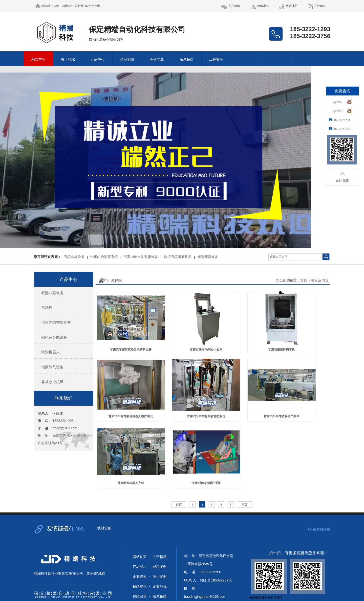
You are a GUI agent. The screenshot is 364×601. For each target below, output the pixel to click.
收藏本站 (263, 6)
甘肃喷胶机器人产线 (131, 483)
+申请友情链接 (319, 529)
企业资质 (140, 577)
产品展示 (140, 567)
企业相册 (127, 59)
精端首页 (38, 59)
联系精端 (187, 59)
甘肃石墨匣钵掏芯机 (281, 349)
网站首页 (140, 557)
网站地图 (292, 6)
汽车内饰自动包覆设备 (141, 257)
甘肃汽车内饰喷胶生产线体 (281, 416)
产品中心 (98, 59)
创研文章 (157, 59)
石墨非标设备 (74, 257)
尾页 (244, 505)
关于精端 (68, 59)
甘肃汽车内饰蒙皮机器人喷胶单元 (131, 416)
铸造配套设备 (208, 257)
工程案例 (216, 59)
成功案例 (160, 567)
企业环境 (160, 586)
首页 (304, 280)
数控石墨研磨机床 (178, 257)
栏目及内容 (320, 280)
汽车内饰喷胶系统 (104, 257)
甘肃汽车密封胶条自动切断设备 (131, 349)
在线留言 (320, 6)
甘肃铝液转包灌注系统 (206, 483)
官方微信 (234, 6)
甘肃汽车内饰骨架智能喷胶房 (206, 416)
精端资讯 (140, 586)
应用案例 (160, 577)
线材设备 (104, 528)
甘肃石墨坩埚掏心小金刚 (206, 349)
